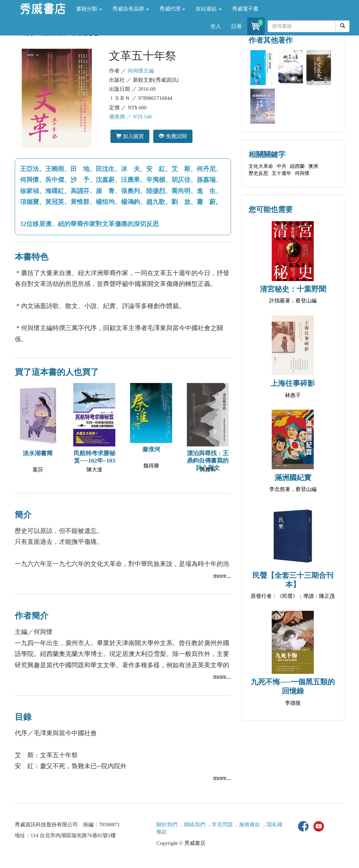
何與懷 (302, 173)
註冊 (237, 26)
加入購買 (130, 136)
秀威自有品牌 (131, 9)
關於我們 (167, 825)
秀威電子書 (245, 9)
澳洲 (313, 166)
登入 (216, 26)
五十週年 (282, 173)
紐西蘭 (297, 166)
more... (222, 576)
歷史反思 (258, 173)
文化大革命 (261, 166)
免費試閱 (173, 136)
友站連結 (209, 9)
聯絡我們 (195, 825)
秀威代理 (172, 9)
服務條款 (250, 825)
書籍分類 (89, 9)
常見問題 (222, 825)
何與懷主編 (141, 71)
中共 (282, 166)
